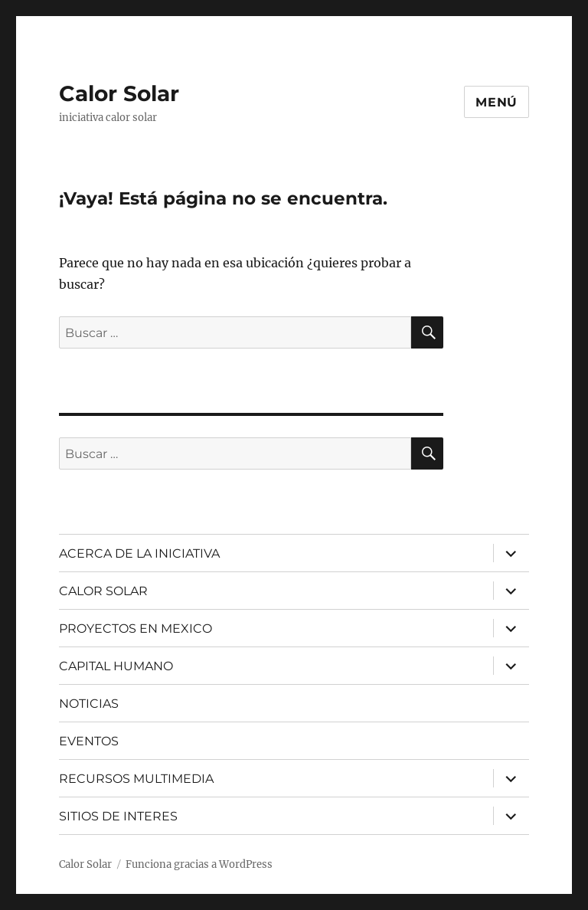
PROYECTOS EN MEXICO (136, 628)
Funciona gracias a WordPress (199, 864)
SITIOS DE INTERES (118, 816)
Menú (497, 102)
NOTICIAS (89, 704)
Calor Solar (119, 93)
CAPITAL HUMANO (116, 666)
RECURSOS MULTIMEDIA (136, 779)
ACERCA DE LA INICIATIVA (139, 553)
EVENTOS (89, 741)
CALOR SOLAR (103, 591)
